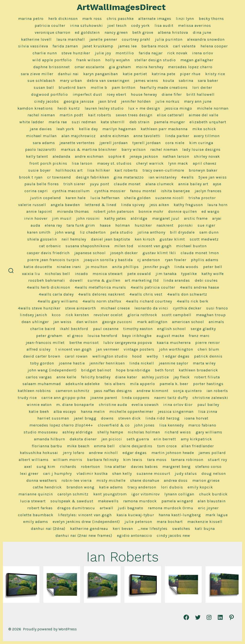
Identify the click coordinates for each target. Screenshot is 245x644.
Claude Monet (127, 184)
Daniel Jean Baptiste (111, 239)
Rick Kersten (77, 315)
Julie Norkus (167, 101)
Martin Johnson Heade (173, 453)
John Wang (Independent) (52, 370)
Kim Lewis (133, 460)
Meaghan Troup (211, 315)
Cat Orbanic (50, 246)
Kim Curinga (201, 143)
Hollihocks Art (69, 170)
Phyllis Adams (205, 260)
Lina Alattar (115, 467)
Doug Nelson (214, 473)
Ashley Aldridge (78, 432)
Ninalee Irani (69, 267)
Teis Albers (115, 384)
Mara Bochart (170, 522)
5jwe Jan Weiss (213, 177)
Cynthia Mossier (110, 191)
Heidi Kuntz (69, 108)
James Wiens (146, 81)
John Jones (144, 425)
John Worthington (176, 349)
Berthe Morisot (84, 343)
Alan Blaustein (212, 501)
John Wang (65, 232)
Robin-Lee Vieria (77, 480)
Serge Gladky (203, 329)
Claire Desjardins (136, 446)
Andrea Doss (176, 480)
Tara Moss (157, 460)
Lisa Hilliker (99, 170)
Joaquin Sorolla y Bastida (108, 260)
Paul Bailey (208, 405)
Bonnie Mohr (151, 211)
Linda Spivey (133, 205)
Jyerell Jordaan (114, 143)
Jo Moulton (97, 267)
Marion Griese (206, 480)
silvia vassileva (33, 46)
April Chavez (205, 163)
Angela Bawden (65, 205)
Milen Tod (124, 246)
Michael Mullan (41, 136)
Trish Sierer (74, 184)
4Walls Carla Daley (56, 294)
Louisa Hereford (103, 336)
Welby (152, 356)
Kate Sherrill (113, 122)
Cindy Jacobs (47, 101)
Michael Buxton (191, 246)
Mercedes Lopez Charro (190, 67)
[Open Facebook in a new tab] (186, 617)
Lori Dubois (172, 487)
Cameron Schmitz (73, 391)
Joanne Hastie (72, 363)
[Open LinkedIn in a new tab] (220, 617)
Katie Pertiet (135, 74)
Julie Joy (103, 53)
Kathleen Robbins (34, 391)
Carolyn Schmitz (73, 494)
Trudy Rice (27, 398)
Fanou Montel (143, 191)
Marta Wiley (204, 363)
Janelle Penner (103, 39)
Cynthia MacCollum (71, 191)
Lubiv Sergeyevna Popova (128, 343)
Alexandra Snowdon (206, 39)
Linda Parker (177, 136)
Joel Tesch (117, 25)
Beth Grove (143, 32)
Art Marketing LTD (142, 280)
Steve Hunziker (76, 53)
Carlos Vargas (39, 377)
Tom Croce (167, 446)
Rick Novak (177, 53)
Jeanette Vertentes (77, 143)
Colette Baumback (36, 515)
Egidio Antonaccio (135, 535)
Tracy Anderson (142, 487)
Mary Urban (71, 81)
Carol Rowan (76, 356)
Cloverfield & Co (114, 425)
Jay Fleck (182, 377)
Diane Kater (126, 377)
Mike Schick (204, 129)
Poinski (185, 225)
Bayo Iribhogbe (137, 336)
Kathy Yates (115, 218)
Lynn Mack (178, 163)
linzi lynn (185, 19)
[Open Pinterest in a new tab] (231, 617)
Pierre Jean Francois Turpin (53, 260)
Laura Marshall (71, 39)
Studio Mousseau (41, 432)
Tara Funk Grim (81, 225)
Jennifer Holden (136, 101)
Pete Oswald (139, 274)
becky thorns (211, 19)
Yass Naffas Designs (113, 391)
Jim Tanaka (166, 274)
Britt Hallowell (200, 94)
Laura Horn (217, 205)
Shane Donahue (145, 480)
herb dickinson (63, 19)
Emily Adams (36, 522)
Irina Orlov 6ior (178, 405)
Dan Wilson (87, 322)
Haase (105, 225)
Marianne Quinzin (36, 494)
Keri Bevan (123, 529)
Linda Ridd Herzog (163, 418)
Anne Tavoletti (147, 136)
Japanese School (90, 253)
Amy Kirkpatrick (196, 439)
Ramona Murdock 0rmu (171, 508)
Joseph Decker (124, 253)
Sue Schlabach (41, 81)
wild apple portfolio (52, 60)
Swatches (181, 529)
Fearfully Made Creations (164, 87)
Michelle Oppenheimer (131, 412)
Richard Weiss (178, 432)
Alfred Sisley (39, 349)
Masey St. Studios (114, 163)
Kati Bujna (205, 529)
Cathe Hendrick (47, 487)
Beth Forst (164, 370)
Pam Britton (124, 87)
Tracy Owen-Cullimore (163, 170)
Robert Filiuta (207, 377)
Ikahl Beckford (74, 329)
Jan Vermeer (108, 349)
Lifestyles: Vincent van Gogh (85, 515)
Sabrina (186, 81)
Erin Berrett (165, 439)
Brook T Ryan (31, 177)
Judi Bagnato (131, 508)
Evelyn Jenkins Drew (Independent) (86, 522)
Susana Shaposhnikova (88, 246)
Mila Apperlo (142, 384)
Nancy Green (116, 32)
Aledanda (61, 156)
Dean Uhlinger (35, 322)
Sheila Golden (137, 198)
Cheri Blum (208, 349)
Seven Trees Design (134, 115)
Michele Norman (213, 108)
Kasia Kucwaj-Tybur (135, 515)
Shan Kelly (122, 473)
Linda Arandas (177, 280)
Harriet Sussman (53, 418)
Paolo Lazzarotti (41, 149)
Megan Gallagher (197, 60)
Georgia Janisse (79, 101)
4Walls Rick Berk (193, 301)
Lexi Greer (29, 473)
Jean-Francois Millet (45, 343)
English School (172, 329)
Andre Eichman (115, 136)
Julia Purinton (169, 39)
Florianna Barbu (47, 446)
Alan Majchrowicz (79, 136)
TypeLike (189, 274)
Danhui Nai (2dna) (48, 529)
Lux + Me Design (144, 108)
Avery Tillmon (207, 136)
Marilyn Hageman (119, 129)
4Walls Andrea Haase (200, 287)
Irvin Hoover (36, 218)
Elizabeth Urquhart (208, 122)
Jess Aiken (159, 205)
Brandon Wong (81, 487)
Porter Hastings (208, 384)
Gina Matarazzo (129, 177)
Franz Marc (199, 336)
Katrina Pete (164, 74)
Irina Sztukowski (86, 25)
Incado (81, 274)
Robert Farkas (40, 508)
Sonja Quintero (188, 391)
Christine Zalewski (210, 398)
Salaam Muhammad (42, 384)
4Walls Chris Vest (146, 294)
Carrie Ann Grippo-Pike (64, 398)
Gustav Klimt (172, 239)
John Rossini (88, 218)
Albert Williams (34, 460)
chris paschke (120, 19)
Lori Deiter (202, 87)
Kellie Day (88, 129)
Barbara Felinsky (103, 460)
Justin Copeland (46, 198)
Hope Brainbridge (133, 370)
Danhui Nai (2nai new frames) (84, 535)
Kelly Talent (37, 156)
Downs (107, 418)
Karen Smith (39, 232)
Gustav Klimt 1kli (159, 253)
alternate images (155, 19)
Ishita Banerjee (175, 191)
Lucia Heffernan (105, 198)
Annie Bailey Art (193, 184)
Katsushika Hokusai (39, 453)
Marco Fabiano (202, 425)
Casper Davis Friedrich (48, 253)
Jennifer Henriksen (107, 363)
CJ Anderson (149, 260)
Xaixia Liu (31, 274)
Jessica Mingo (178, 108)
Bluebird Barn (72, 87)
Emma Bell (104, 446)
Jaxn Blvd (107, 101)
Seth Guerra (138, 439)
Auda (35, 225)
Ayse (217, 184)
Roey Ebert (117, 94)
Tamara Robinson (187, 460)
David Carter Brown (42, 356)
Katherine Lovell (36, 39)
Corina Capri (36, 191)
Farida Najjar (151, 53)
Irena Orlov (203, 53)
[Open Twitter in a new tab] (198, 617)
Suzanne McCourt (153, 473)
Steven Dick (129, 418)
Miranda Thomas (73, 211)
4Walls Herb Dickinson (48, 287)
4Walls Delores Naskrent (102, 294)
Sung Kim (46, 467)
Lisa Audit (164, 25)
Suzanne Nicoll (170, 198)
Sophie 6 (117, 156)
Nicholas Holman (144, 432)
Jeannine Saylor (174, 363)
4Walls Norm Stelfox (102, 301)
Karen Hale (76, 198)
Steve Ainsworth (81, 308)
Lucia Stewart (33, 501)
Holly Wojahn (118, 60)
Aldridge (139, 218)
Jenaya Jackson (144, 156)
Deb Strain (139, 122)
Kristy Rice (215, 74)
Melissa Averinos (195, 25)
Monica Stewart (108, 274)
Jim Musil (62, 218)
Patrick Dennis (208, 356)
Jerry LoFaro (74, 453)
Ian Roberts (217, 391)
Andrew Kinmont (153, 391)
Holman (123, 225)
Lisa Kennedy (172, 425)
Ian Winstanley (163, 177)
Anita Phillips (125, 267)
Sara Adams (44, 143)
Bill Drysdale (182, 232)
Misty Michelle (111, 480)
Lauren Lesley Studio (104, 108)
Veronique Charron (53, 32)
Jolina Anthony (151, 232)
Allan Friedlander (198, 446)
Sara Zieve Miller (37, 74)
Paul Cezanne (106, 329)
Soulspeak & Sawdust (72, 501)
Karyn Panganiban (101, 74)
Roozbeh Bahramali (47, 280)
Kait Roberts (100, 115)
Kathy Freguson (188, 205)
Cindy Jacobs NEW (173, 535)
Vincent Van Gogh (155, 246)
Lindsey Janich (33, 315)
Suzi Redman (84, 122)
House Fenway (144, 94)
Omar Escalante (89, 67)
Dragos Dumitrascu (76, 508)
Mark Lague (217, 515)
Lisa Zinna (208, 412)
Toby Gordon (42, 363)
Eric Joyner (208, 508)
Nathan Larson (176, 156)
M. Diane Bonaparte (75, 405)
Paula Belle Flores (42, 184)
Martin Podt (71, 115)
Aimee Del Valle (204, 115)
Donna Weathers (42, 480)
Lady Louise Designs (201, 149)
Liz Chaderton (93, 232)
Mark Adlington (152, 322)
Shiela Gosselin (42, 239)
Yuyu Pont (100, 184)
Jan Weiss (62, 322)
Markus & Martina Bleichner (89, 149)
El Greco (75, 336)
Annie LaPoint (39, 211)
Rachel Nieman (41, 115)
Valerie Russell (32, 205)
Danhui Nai (68, 74)
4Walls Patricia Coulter (153, 287)
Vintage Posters (139, 349)
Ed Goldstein (87, 32)
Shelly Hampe (110, 432)
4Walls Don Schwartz (187, 294)
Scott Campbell (177, 315)
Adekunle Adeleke (83, 384)
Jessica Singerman (176, 412)
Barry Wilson (134, 149)
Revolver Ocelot (108, 315)
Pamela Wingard (177, 501)
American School (188, 322)
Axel (28, 467)
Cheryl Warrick (150, 163)
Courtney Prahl (136, 39)
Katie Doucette (38, 267)
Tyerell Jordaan (147, 143)
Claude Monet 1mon (200, 253)
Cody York (140, 25)
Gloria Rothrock (142, 315)
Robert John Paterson (114, 211)
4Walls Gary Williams (58, 301)
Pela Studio (122, 232)
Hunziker (143, 225)
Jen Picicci (112, 439)
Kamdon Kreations (35, 108)
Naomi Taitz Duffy (171, 398)
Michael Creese (115, 308)
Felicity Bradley (96, 377)
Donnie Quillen (183, 211)
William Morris (68, 460)
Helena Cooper (214, 46)
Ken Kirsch (145, 239)
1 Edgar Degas (176, 356)
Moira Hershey (150, 67)
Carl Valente (184, 46)
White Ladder (32, 122)
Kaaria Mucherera (174, 343)
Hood (137, 356)
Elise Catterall (170, 115)
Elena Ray (53, 225)
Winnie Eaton (39, 405)
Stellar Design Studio (155, 60)
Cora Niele (175, 143)
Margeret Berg (177, 467)
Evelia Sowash (145, 405)
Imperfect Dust (87, 94)
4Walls (187, 177)
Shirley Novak (207, 156)
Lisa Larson (82, 163)
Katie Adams (111, 487)
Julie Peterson (138, 522)
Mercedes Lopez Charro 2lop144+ (61, 425)
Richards (68, 467)
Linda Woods (186, 267)
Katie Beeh (39, 412)
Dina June (202, 32)
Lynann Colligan (179, 494)
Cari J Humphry (57, 473)
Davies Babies (144, 467)
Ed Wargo (210, 211)
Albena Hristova (173, 32)
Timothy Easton (138, 329)
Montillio (125, 53)
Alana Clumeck (160, 184)
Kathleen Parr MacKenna (164, 129)
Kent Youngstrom (110, 494)
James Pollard (212, 453)
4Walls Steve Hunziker (39, 308)
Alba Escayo (65, 412)
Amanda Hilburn (50, 439)
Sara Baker (208, 81)
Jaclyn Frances (208, 191)
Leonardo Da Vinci (151, 308)
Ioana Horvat (196, 418)
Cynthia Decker (187, 308)
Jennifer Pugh (157, 267)
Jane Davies (41, 129)
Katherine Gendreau (89, 529)
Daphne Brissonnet (52, 67)
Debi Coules (206, 280)
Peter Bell (213, 267)
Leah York (65, 129)
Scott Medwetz (204, 239)
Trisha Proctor (202, 198)
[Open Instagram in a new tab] (209, 617)
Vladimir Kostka (92, 473)
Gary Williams (209, 432)
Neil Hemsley (74, 239)
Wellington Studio (110, 356)
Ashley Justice (155, 377)
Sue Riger (206, 225)
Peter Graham (49, 336)
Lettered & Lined (101, 205)
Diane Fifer (172, 94)
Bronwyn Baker (203, 170)
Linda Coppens (136, 398)
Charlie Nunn (45, 53)
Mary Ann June (198, 101)
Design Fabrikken (92, 177)
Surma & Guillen (104, 280)
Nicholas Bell (57, 274)
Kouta (169, 81)
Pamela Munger (170, 122)
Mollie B (99, 87)
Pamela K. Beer (174, 384)
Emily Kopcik (200, 487)
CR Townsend (59, 177)
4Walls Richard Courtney (149, 301)
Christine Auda (113, 405)
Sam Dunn (209, 232)
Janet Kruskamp (98, 46)
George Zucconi (117, 322)
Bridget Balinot (96, 370)
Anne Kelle (66, 377)
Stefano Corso (208, 467)
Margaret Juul (166, 218)
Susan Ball (44, 87)
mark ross (92, 19)
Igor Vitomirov (146, 494)
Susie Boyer (39, 170)
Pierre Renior (208, 343)
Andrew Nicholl (103, 453)
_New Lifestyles (153, 529)
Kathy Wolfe (213, 274)
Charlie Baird (43, 329)
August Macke (170, 336)
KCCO (56, 315)
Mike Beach (78, 446)
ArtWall (107, 508)
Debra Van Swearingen (108, 81)
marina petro (31, 19)
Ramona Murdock (140, 501)
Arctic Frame (196, 218)
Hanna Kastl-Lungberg (180, 515)
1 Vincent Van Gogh (73, 349)
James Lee (128, 46)
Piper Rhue (190, 74)
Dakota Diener (83, 439)
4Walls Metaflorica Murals (100, 287)
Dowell (76, 280)
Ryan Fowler (176, 260)
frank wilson (88, 60)
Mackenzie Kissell (205, 522)
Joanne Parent (104, 398)
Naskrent (165, 225)
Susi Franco (217, 308)
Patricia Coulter (50, 25)
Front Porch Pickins (48, 163)
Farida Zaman (65, 46)
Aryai (217, 218)
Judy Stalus (186, 473)
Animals (216, 322)
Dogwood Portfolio (50, 94)
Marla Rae (58, 122)
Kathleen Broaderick (198, 370)
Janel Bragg (85, 418)
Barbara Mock (155, 46)
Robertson (90, 467)
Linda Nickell (142, 363)
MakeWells (108, 501)
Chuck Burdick (213, 494)
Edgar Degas (135, 453)
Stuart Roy (217, 460)
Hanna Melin (93, 412)
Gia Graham (120, 67)
